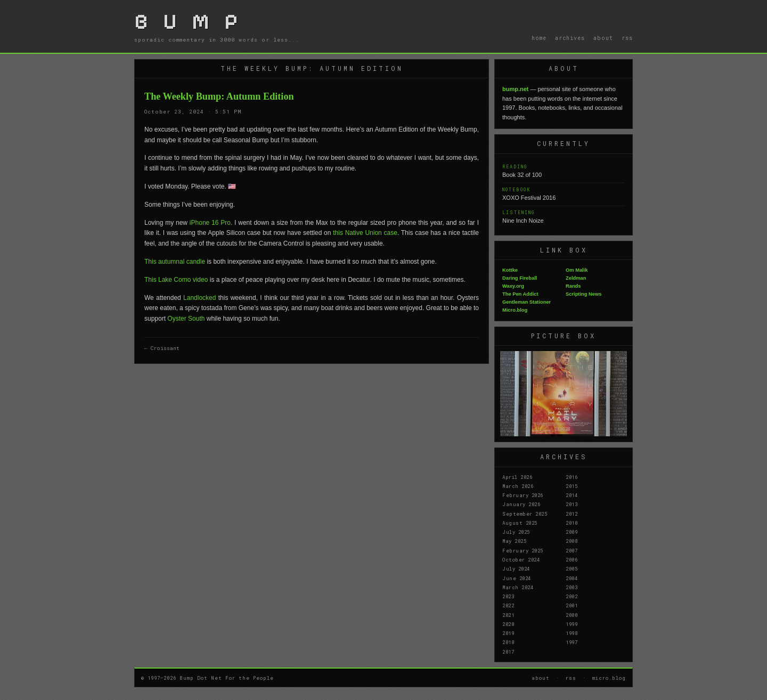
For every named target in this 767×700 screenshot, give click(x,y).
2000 (572, 615)
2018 (508, 642)
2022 (508, 605)
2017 (508, 652)
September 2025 (525, 514)
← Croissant (162, 348)
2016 (572, 477)
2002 (572, 596)
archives (570, 38)
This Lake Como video (176, 280)
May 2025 (514, 541)
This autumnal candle (175, 262)
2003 (572, 587)
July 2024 (516, 568)
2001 (572, 605)
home (539, 38)
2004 (572, 578)
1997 (572, 642)
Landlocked (199, 298)
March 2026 (518, 486)
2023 (508, 596)
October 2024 (521, 559)
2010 (572, 523)
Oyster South (186, 319)
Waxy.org (513, 286)
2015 (572, 486)
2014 (572, 495)
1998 (572, 633)
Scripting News (584, 294)
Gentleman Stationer (527, 302)
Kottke (510, 270)
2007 (572, 550)
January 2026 (521, 504)
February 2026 (523, 495)
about (603, 38)
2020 (508, 624)
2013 (572, 504)
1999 (572, 624)
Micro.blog (515, 310)
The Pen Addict (520, 294)
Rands (573, 286)
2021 (508, 615)
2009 (572, 532)
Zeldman (576, 278)
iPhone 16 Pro (210, 223)
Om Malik (577, 270)
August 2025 (520, 523)
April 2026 (517, 477)
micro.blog (609, 678)
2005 (572, 568)
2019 (508, 633)
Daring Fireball (520, 278)
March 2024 (518, 587)
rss (627, 38)
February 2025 (523, 550)
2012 (572, 514)
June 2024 (517, 578)
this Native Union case (365, 233)
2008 (572, 541)
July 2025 (516, 532)
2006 (572, 559)
